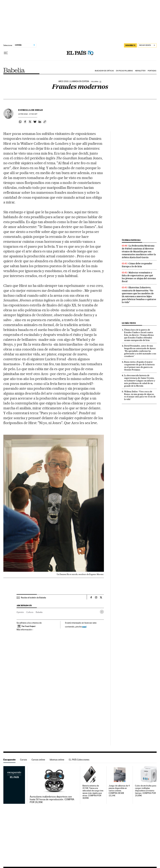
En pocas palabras (124, 71)
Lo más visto (129, 323)
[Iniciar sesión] (147, 45)
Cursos (24, 760)
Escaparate (9, 760)
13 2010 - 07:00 (28, 114)
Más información (25, 630)
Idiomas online (57, 760)
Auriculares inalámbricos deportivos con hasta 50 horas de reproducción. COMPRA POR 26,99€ (52, 799)
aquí (84, 627)
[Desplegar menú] (6, 53)
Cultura (30, 612)
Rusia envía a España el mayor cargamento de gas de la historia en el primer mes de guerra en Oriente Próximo (139, 366)
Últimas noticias (131, 240)
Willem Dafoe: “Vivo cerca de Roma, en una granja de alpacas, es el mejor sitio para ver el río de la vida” (140, 395)
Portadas (152, 71)
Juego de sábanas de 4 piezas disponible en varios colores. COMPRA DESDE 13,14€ (119, 791)
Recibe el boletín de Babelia (33, 598)
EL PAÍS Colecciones (79, 760)
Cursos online (38, 760)
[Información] (100, 82)
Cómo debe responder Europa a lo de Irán (137, 265)
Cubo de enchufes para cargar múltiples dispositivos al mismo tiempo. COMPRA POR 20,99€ (146, 791)
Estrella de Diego (30, 110)
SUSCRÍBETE (130, 45)
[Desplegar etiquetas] (102, 612)
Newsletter (140, 71)
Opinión (20, 612)
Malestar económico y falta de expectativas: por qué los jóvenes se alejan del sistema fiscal (139, 277)
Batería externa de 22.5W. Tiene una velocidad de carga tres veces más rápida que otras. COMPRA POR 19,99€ (93, 792)
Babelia (14, 70)
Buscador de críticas (104, 71)
